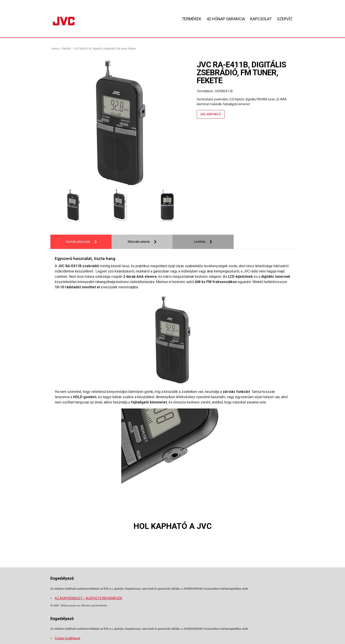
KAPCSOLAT (261, 19)
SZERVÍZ (285, 19)
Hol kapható (211, 114)
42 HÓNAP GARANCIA (226, 19)
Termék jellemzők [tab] (78, 242)
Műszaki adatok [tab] (139, 242)
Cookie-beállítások (68, 638)
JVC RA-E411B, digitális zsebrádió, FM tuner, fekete (105, 49)
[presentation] (64, 206)
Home (55, 49)
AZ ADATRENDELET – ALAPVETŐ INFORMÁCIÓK (88, 598)
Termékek (192, 19)
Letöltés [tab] (200, 242)
